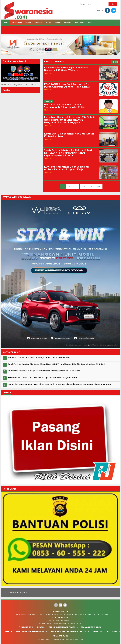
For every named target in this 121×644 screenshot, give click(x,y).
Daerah (28, 22)
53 (84, 186)
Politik (49, 22)
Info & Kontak (95, 632)
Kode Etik (7, 632)
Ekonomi (68, 22)
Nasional (39, 22)
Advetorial (79, 22)
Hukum (58, 22)
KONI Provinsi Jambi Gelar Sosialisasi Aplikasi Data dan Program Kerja (66, 168)
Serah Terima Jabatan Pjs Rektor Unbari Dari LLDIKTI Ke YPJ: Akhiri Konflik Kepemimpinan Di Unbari (68, 153)
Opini (90, 22)
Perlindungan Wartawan (62, 627)
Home (6, 22)
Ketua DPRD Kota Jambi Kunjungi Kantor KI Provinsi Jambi (69, 135)
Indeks (115, 62)
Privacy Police (60, 636)
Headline (48, 101)
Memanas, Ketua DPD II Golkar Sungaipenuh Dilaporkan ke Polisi (64, 106)
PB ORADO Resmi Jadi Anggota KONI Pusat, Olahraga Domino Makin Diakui (67, 85)
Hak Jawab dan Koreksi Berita (32, 632)
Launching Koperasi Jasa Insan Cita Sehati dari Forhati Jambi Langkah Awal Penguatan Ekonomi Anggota (69, 120)
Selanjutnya (95, 186)
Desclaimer (112, 632)
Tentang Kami (26, 627)
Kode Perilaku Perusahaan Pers (67, 632)
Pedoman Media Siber (90, 627)
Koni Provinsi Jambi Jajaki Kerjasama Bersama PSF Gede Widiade (66, 69)
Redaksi (41, 627)
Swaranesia (59, 639)
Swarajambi (17, 22)
